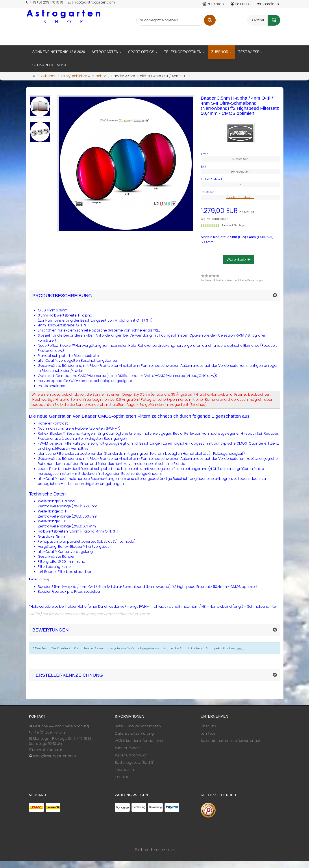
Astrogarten (107, 52)
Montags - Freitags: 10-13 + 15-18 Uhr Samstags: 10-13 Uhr (61, 741)
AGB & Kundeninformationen (140, 741)
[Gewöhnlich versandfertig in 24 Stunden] (210, 225)
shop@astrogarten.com (54, 756)
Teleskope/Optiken (184, 52)
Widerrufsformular (131, 755)
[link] (232, 279)
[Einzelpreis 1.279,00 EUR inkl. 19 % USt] (241, 211)
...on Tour (208, 734)
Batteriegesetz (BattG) (135, 763)
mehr (240, 648)
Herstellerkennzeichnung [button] (68, 675)
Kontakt (122, 777)
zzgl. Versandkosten (215, 219)
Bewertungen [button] (51, 630)
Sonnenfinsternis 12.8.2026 (59, 52)
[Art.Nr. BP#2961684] (241, 154)
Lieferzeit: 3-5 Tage (233, 225)
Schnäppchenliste (51, 65)
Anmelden (268, 4)
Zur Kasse (213, 4)
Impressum (124, 770)
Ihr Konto (241, 4)
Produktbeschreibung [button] (62, 295)
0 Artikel (257, 20)
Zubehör (221, 52)
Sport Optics (143, 52)
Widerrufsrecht (128, 748)
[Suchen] (210, 20)
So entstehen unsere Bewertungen (231, 741)
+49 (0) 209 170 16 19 (49, 732)
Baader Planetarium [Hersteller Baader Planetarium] (240, 197)
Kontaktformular (46, 750)
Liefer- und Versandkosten (138, 726)
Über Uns (208, 726)
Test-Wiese (251, 52)
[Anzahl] (211, 260)
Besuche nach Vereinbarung (59, 726)
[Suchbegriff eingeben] (170, 20)
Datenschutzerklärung (134, 734)
